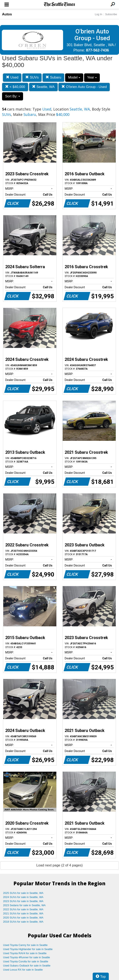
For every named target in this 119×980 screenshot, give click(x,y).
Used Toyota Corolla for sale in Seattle (26, 961)
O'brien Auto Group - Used (84, 87)
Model (74, 77)
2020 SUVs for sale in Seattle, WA (23, 918)
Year (92, 77)
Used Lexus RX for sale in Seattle (23, 970)
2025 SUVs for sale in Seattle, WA (23, 893)
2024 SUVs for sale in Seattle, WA (23, 897)
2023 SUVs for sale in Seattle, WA (23, 901)
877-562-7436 (97, 50)
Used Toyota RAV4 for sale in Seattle (25, 953)
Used (12, 77)
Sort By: (13, 96)
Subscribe (111, 14)
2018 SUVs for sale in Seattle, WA (23, 922)
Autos (7, 14)
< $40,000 (15, 87)
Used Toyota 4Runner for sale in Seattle (27, 957)
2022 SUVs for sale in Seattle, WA (23, 909)
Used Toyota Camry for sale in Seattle (25, 945)
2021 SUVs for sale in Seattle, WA (23, 913)
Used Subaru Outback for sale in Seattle (27, 966)
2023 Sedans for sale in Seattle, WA (24, 905)
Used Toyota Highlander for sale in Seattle (28, 949)
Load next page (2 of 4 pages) (59, 865)
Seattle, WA (43, 87)
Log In (98, 14)
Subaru (53, 77)
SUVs (32, 77)
